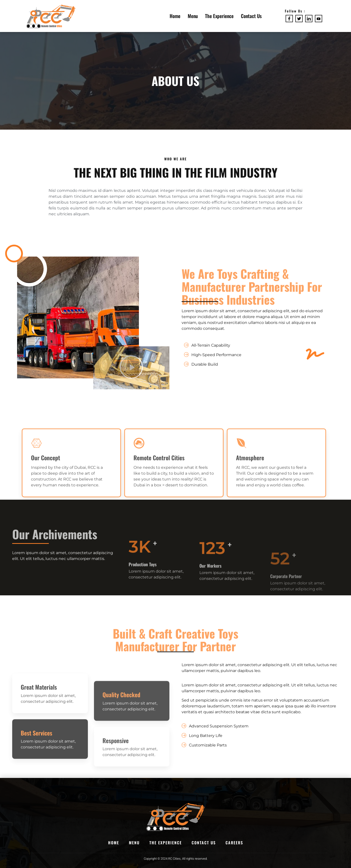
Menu (193, 16)
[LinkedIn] (309, 19)
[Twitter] (299, 19)
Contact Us (251, 16)
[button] (131, 371)
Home (175, 16)
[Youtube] (319, 19)
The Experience (219, 16)
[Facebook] (289, 19)
